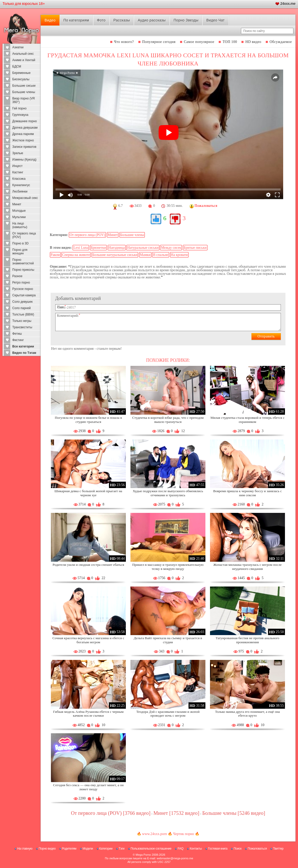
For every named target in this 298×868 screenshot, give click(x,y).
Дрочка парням (23, 134)
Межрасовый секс (25, 198)
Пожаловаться (257, 849)
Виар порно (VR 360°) (24, 100)
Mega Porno (143, 855)
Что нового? (124, 42)
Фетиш (17, 334)
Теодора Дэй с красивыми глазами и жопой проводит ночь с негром (168, 714)
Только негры (22, 321)
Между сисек (171, 248)
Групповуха (20, 115)
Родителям (69, 849)
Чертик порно (183, 834)
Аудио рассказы (152, 20)
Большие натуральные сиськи (115, 255)
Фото (101, 20)
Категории (106, 849)
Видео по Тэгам (24, 353)
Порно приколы (23, 270)
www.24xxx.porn (154, 834)
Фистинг (18, 340)
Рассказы (122, 20)
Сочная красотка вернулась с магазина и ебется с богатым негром (88, 640)
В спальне (161, 255)
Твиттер (278, 849)
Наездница (117, 248)
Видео (50, 20)
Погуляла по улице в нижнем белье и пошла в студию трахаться (88, 420)
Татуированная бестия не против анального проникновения (247, 640)
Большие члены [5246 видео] (234, 813)
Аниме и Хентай (24, 60)
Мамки (145, 255)
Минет (17, 204)
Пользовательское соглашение (151, 849)
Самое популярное (199, 42)
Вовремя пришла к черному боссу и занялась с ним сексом (247, 493)
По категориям (76, 20)
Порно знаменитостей (23, 262)
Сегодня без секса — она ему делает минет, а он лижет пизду (89, 787)
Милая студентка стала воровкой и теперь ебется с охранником (248, 420)
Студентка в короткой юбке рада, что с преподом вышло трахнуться (168, 420)
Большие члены (24, 92)
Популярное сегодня (159, 42)
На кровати (179, 255)
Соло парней (21, 308)
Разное (17, 276)
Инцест (17, 166)
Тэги (122, 849)
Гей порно (19, 108)
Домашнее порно (25, 121)
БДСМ (17, 66)
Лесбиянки (20, 191)
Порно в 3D (20, 243)
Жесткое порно (23, 140)
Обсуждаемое (281, 42)
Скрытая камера (24, 295)
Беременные (21, 73)
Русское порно (23, 289)
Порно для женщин (20, 252)
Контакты (196, 849)
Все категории (23, 346)
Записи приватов (24, 147)
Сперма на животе (76, 255)
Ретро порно (21, 283)
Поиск (238, 849)
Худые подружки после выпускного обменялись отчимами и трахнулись (168, 493)
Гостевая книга (218, 849)
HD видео (253, 42)
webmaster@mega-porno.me (175, 858)
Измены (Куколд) (24, 160)
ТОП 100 (230, 42)
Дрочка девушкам (25, 128)
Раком (55, 255)
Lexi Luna (81, 248)
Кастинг (18, 172)
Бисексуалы (21, 79)
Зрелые (18, 153)
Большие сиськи (24, 86)
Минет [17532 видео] (176, 813)
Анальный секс (23, 54)
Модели (88, 849)
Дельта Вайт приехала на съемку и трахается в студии (168, 640)
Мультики (19, 217)
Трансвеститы (22, 327)
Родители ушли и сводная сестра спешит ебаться (88, 565)
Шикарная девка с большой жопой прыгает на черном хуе (88, 493)
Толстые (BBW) (23, 314)
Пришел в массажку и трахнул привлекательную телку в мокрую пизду (168, 567)
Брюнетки (98, 248)
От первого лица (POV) (24, 235)
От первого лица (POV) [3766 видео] (111, 813)
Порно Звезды (186, 20)
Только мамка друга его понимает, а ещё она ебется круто (247, 714)
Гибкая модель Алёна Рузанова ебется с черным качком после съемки (89, 714)
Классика (19, 179)
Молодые (19, 211)
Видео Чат (216, 20)
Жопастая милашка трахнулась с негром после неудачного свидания (247, 567)
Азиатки (18, 47)
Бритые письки (195, 248)
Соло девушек (23, 302)
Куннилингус (21, 185)
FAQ (180, 849)
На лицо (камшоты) (20, 225)
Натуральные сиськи (143, 248)
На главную (25, 849)
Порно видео (47, 849)
